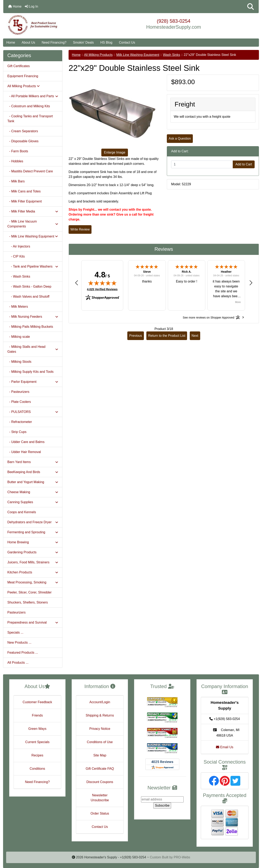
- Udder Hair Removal (24, 452)
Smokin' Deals (83, 42)
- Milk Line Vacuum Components (33, 224)
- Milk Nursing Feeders (33, 317)
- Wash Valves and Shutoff (28, 297)
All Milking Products (98, 55)
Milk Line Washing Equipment (138, 55)
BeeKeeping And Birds (33, 472)
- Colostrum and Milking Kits (29, 106)
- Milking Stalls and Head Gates (33, 349)
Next (195, 336)
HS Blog (106, 42)
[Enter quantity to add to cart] (202, 164)
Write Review (80, 229)
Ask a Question (180, 138)
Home (15, 6)
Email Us (225, 747)
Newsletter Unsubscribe (100, 798)
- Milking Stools (19, 362)
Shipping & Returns (100, 715)
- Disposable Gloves (23, 141)
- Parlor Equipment (33, 382)
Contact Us (127, 42)
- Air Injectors (19, 246)
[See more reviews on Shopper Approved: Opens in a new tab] (208, 317)
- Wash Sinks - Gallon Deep (29, 287)
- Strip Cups (17, 432)
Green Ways (37, 729)
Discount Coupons (100, 782)
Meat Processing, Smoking (33, 582)
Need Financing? (54, 42)
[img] (102, 283)
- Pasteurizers (18, 392)
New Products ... (19, 643)
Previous (136, 336)
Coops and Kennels (22, 512)
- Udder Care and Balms (26, 442)
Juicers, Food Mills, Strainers (33, 562)
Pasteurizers (16, 612)
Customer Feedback (37, 702)
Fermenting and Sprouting (33, 532)
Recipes (37, 755)
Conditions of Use (100, 742)
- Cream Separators (23, 131)
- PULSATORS (33, 412)
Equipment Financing (23, 76)
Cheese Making (33, 492)
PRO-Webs (182, 857)
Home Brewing (33, 542)
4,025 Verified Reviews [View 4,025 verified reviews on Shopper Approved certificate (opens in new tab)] (102, 289)
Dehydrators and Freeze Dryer (33, 522)
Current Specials (37, 742)
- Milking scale (19, 337)
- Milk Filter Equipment (25, 201)
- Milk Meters (18, 307)
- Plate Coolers (19, 402)
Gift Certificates (19, 66)
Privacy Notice (100, 729)
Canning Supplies (33, 502)
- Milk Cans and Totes (24, 191)
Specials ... (15, 632)
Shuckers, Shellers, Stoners (28, 602)
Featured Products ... (23, 653)
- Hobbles (15, 161)
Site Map (100, 755)
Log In (31, 6)
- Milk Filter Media (33, 211)
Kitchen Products (33, 572)
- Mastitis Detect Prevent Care (30, 171)
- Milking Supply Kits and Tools (30, 372)
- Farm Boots (18, 151)
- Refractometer (20, 422)
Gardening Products (33, 552)
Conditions (37, 769)
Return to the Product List (167, 336)
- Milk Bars (16, 181)
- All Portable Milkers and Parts (33, 96)
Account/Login (100, 702)
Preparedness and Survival (33, 622)
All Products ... (18, 663)
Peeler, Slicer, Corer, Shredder (29, 592)
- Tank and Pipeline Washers (33, 266)
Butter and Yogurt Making (33, 482)
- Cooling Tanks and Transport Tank (30, 119)
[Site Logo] (46, 25)
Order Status (100, 813)
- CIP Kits (16, 256)
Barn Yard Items (33, 462)
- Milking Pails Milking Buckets (30, 327)
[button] (251, 7)
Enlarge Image (115, 152)
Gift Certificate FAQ (100, 769)
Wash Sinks (172, 55)
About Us (28, 42)
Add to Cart (244, 164)
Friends (37, 715)
